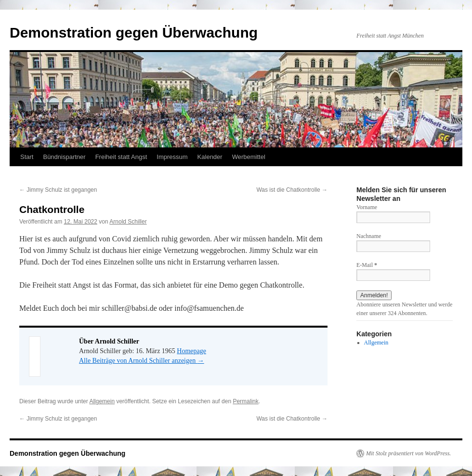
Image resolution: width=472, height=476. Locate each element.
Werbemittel (249, 157)
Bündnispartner (64, 157)
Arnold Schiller (128, 222)
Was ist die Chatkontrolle (292, 190)
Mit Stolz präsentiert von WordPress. (408, 453)
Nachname (369, 236)
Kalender (210, 157)
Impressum (172, 157)
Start (27, 157)
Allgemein (102, 401)
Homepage (191, 351)
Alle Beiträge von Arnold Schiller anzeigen (142, 361)
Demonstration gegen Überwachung (134, 33)
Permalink (245, 401)
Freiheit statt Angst (121, 157)
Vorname (367, 207)
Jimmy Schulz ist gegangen (58, 190)
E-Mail (367, 265)
